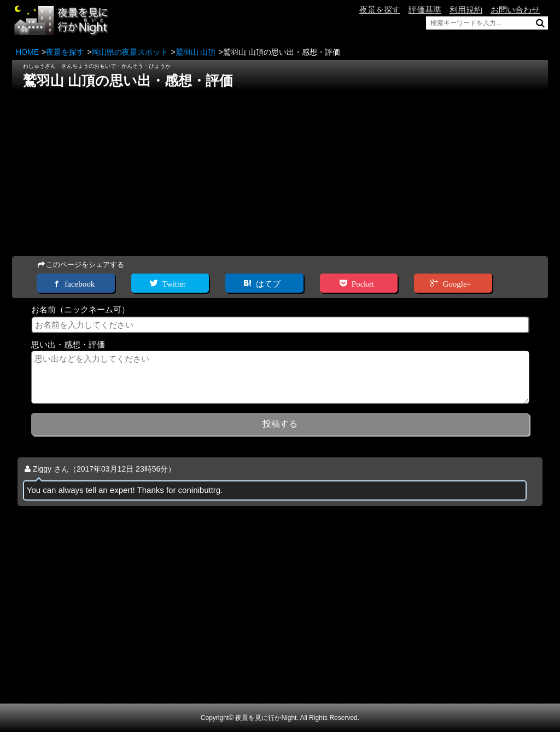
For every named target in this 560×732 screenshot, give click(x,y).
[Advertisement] (280, 170)
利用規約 (466, 10)
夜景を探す (380, 10)
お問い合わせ (515, 10)
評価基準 (425, 10)
